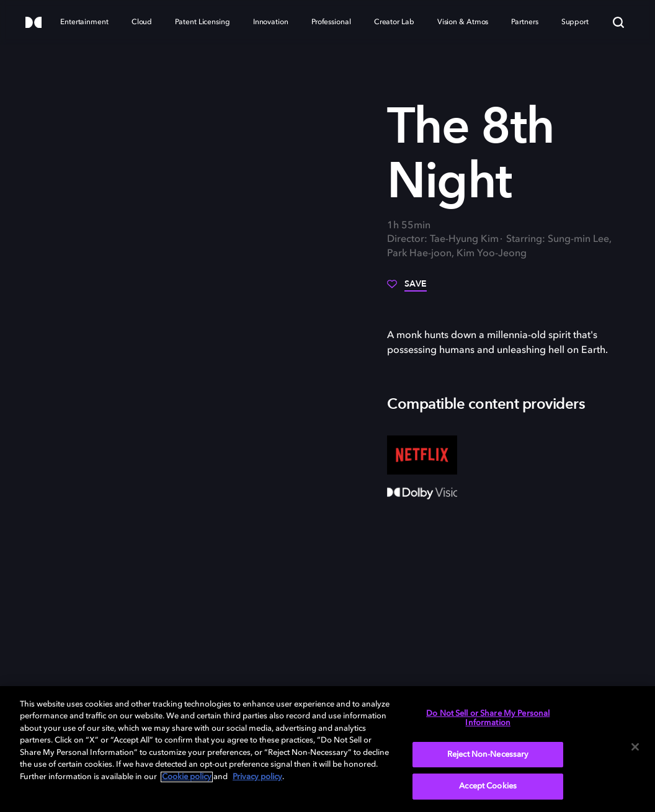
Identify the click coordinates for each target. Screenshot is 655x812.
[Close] (635, 747)
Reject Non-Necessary (488, 755)
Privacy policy (257, 777)
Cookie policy (187, 777)
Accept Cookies (488, 786)
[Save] (407, 288)
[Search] (618, 22)
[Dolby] (33, 23)
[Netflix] (422, 455)
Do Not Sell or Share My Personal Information (488, 719)
